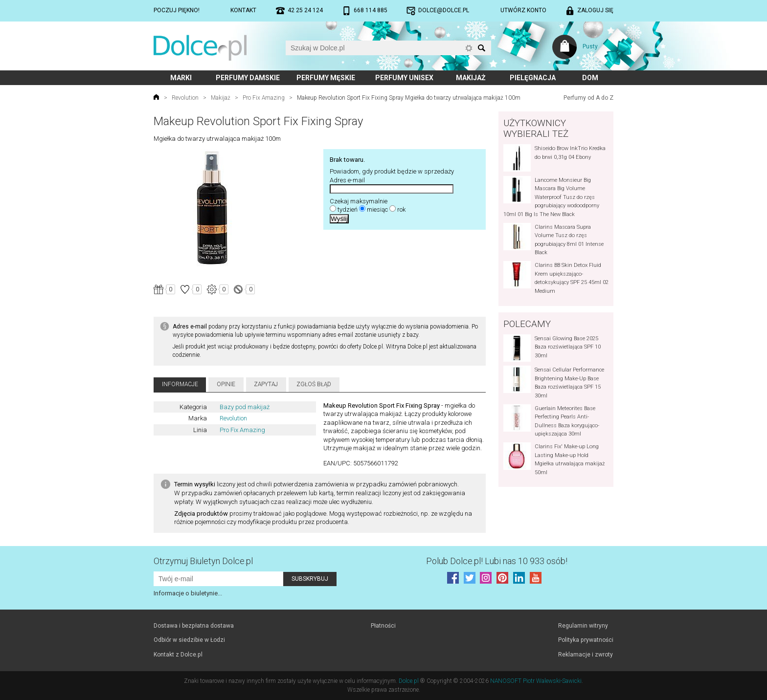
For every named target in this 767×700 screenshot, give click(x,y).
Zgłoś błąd (314, 384)
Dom (590, 78)
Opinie (226, 384)
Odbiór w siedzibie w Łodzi (189, 640)
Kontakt (243, 10)
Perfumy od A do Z (588, 98)
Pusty (590, 46)
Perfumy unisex (404, 78)
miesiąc (377, 209)
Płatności (383, 626)
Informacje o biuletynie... (188, 593)
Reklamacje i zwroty (586, 655)
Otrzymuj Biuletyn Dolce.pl (203, 561)
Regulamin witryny (583, 626)
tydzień (348, 209)
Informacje (180, 384)
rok (401, 209)
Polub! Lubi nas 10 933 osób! (497, 561)
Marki (181, 78)
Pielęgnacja (533, 78)
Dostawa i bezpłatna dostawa (194, 626)
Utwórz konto (523, 10)
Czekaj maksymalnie (359, 201)
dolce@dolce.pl (444, 10)
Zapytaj (266, 384)
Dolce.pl (409, 681)
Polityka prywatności (586, 640)
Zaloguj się (595, 10)
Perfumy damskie (248, 78)
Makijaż (471, 78)
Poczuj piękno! (177, 10)
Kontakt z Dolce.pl (178, 655)
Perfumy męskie (326, 78)
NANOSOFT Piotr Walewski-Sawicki (536, 681)
